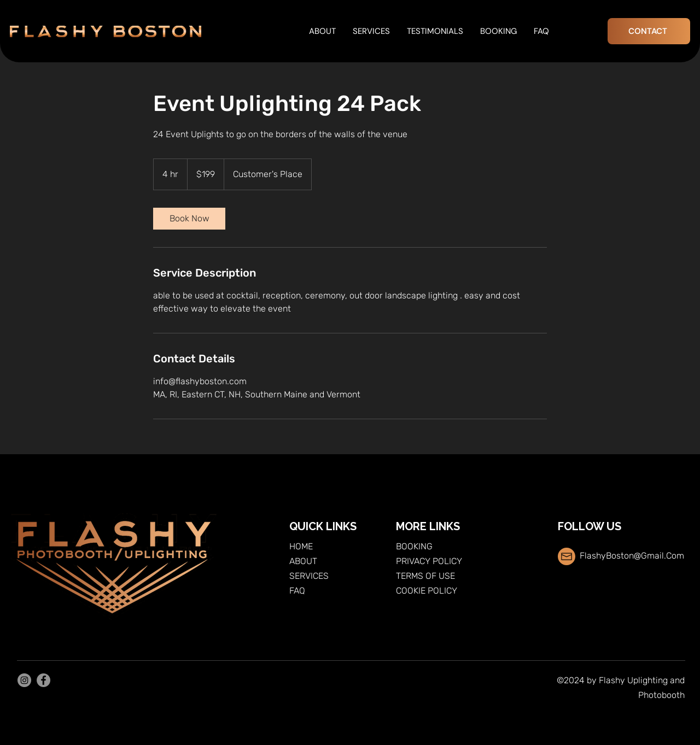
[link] (189, 219)
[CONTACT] (649, 31)
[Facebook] (43, 680)
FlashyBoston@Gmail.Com (632, 556)
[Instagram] (24, 680)
